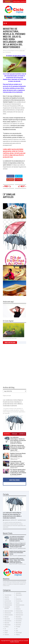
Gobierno (18, 609)
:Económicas (8, 595)
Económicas (19, 601)
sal (17, 629)
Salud (6, 633)
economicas (8, 601)
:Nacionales (19, 595)
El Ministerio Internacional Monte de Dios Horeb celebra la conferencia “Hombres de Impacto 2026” (18, 448)
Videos (18, 635)
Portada (18, 627)
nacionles (18, 625)
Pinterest (19, 180)
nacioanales (19, 619)
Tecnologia (19, 633)
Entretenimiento (20, 605)
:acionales (18, 593)
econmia (7, 599)
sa (5, 629)
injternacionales (9, 611)
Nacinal (6, 617)
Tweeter (19, 176)
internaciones (19, 615)
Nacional (7, 623)
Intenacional (19, 611)
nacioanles (19, 621)
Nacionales (8, 625)
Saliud (6, 631)
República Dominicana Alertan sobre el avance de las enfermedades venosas (18, 455)
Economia (18, 599)
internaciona (8, 613)
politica (6, 627)
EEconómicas (8, 603)
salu (17, 631)
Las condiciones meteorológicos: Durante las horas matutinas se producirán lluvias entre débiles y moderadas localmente (18, 440)
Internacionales (9, 615)
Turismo (7, 635)
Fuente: (18, 607)
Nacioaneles (8, 621)
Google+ (10, 180)
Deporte (7, 597)
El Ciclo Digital (14, 641)
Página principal (7, 396)
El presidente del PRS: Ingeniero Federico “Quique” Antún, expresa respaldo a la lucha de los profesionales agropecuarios (17, 465)
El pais (18, 603)
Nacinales (18, 617)
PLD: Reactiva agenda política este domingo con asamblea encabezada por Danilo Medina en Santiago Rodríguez (18, 472)
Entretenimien (8, 605)
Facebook (10, 176)
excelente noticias (7, 608)
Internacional (19, 613)
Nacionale (18, 623)
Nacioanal (7, 619)
